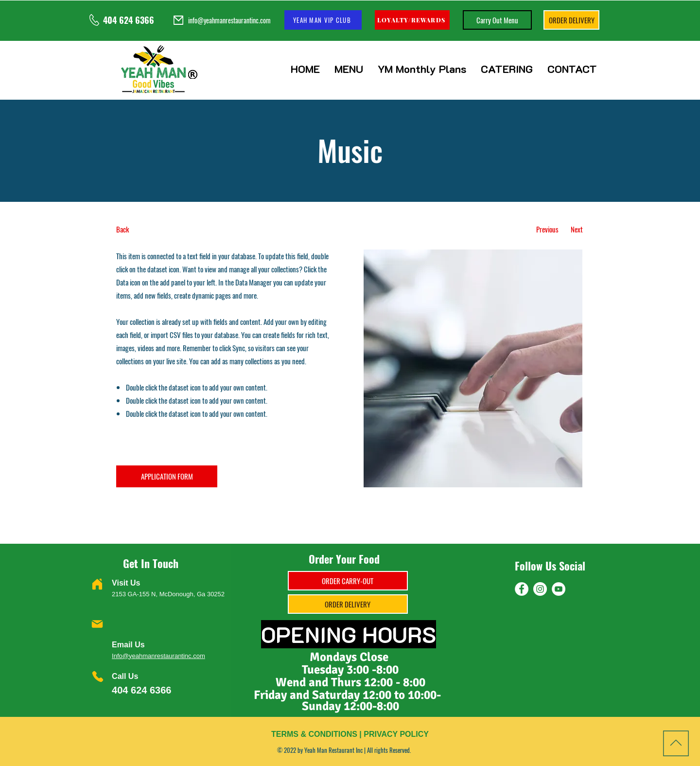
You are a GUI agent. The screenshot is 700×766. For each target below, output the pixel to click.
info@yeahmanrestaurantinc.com (229, 20)
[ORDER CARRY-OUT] (348, 581)
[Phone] (97, 677)
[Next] (577, 229)
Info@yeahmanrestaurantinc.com (158, 656)
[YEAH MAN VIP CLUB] (323, 20)
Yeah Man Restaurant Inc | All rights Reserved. (358, 750)
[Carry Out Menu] (497, 20)
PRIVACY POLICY (396, 734)
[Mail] (97, 624)
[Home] (97, 584)
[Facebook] (522, 589)
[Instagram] (540, 589)
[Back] (152, 229)
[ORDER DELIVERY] (571, 20)
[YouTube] (559, 589)
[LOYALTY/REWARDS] (412, 20)
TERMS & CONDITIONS (314, 734)
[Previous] (547, 229)
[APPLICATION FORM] (167, 476)
